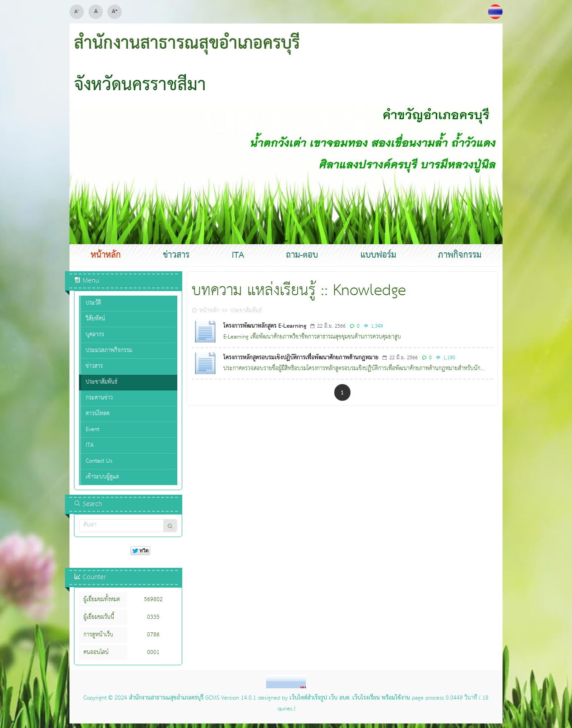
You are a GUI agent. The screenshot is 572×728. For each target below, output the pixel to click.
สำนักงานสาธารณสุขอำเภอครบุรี (166, 698)
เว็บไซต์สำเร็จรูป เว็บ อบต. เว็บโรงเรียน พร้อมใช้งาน (350, 698)
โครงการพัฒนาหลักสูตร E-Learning (265, 326)
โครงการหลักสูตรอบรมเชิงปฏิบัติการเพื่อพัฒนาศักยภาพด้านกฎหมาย (301, 358)
